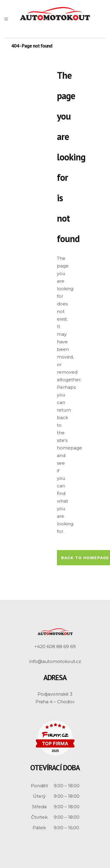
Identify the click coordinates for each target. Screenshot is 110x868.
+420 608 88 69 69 (55, 646)
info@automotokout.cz (55, 661)
